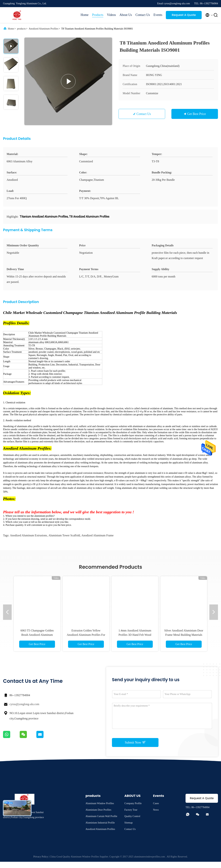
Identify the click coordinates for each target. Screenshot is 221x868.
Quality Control (132, 822)
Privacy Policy (41, 863)
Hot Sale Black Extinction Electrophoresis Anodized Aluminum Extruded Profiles (86, 641)
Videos (111, 15)
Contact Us (143, 15)
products (21, 29)
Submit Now (135, 749)
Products (98, 15)
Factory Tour (131, 816)
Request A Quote (184, 15)
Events (158, 15)
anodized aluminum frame (98, 542)
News (156, 816)
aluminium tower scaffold (64, 542)
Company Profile (133, 810)
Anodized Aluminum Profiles (43, 29)
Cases (156, 810)
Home (85, 15)
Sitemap (129, 829)
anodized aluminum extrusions (28, 542)
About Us (126, 15)
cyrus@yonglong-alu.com (24, 710)
